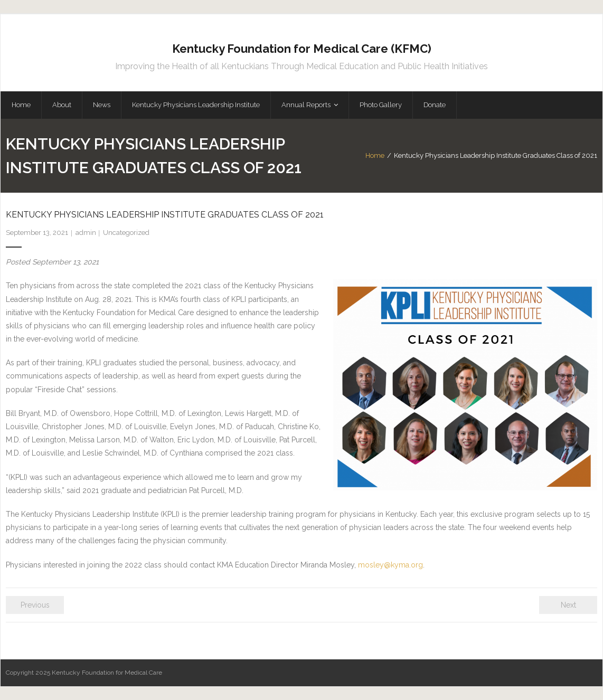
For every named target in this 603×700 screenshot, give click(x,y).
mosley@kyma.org (390, 565)
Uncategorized (126, 233)
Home (375, 155)
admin (86, 233)
